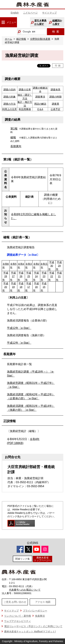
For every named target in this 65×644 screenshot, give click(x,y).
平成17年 (28, 287)
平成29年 (59, 266)
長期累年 (16, 146)
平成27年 (13, 276)
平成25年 (28, 276)
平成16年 (36, 287)
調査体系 (55, 90)
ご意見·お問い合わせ (15, 602)
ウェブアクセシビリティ (18, 621)
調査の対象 (10, 97)
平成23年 (44, 276)
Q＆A (40, 109)
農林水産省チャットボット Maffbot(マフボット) (30, 631)
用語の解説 (40, 104)
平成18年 (21, 287)
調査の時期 (55, 97)
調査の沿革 (25, 90)
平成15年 (44, 287)
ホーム (8, 39)
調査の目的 (10, 90)
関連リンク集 (23, 559)
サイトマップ (49, 13)
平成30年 (51, 266)
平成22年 (51, 276)
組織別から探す (57, 22)
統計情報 (21, 39)
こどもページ (30, 13)
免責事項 (40, 616)
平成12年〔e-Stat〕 (19, 328)
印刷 (58, 66)
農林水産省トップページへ (42, 559)
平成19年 (13, 287)
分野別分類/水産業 (40, 39)
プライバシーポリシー (35, 611)
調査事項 (40, 97)
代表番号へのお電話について (25, 590)
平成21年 (59, 276)
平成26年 (21, 276)
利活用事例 (25, 109)
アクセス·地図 (43, 602)
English (15, 13)
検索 (56, 32)
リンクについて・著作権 (18, 616)
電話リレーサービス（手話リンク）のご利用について (33, 626)
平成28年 (5, 276)
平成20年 (5, 287)
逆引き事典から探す (40, 22)
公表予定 (55, 109)
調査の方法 (10, 104)
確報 (13, 137)
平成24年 (36, 276)
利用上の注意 (10, 109)
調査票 (55, 104)
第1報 (14, 129)
